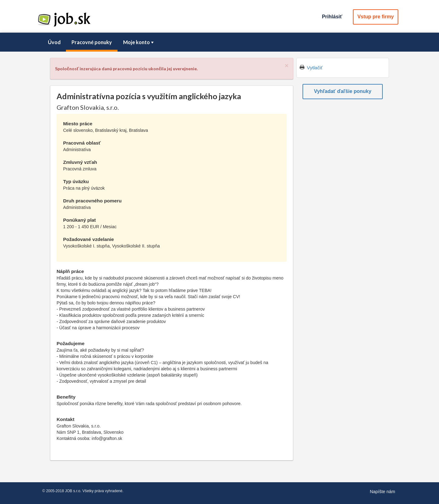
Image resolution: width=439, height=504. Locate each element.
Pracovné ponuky (92, 42)
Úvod (54, 42)
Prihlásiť (332, 17)
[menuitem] (54, 42)
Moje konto (139, 42)
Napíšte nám (382, 492)
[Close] (287, 65)
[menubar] (220, 42)
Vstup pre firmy (375, 17)
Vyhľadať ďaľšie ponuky (343, 91)
